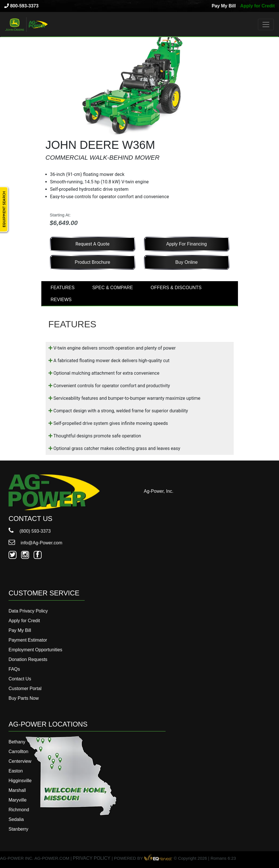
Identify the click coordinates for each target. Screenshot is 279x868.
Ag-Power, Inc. (159, 491)
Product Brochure (92, 262)
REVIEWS (61, 300)
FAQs (14, 669)
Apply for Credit (257, 6)
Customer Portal (25, 688)
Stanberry (18, 829)
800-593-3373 (21, 6)
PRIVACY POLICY (92, 858)
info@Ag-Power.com (35, 543)
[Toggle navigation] (266, 25)
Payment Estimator (28, 640)
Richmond (19, 810)
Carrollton (18, 752)
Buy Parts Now (24, 698)
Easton (16, 771)
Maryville (18, 800)
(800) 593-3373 (30, 531)
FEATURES (63, 288)
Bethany (17, 742)
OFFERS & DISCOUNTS (176, 288)
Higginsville (20, 781)
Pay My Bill (224, 6)
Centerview (20, 761)
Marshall (17, 790)
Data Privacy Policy (28, 611)
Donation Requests (28, 659)
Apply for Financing (186, 244)
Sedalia (16, 819)
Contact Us (20, 679)
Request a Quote (92, 244)
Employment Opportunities (35, 650)
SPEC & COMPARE (113, 288)
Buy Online (186, 262)
